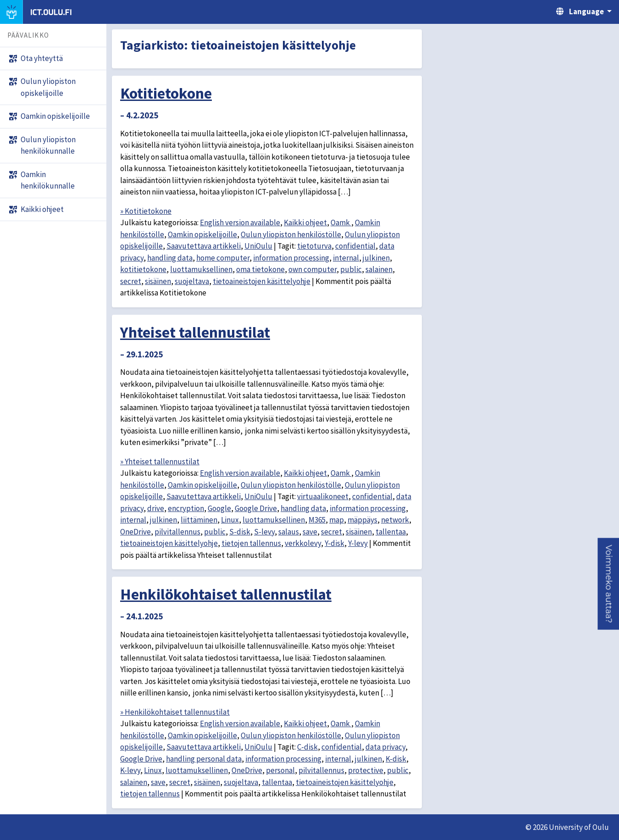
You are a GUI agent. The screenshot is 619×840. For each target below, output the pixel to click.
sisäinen (158, 281)
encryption (186, 508)
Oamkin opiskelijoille (202, 234)
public (351, 269)
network (395, 520)
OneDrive (135, 532)
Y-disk (334, 543)
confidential (355, 246)
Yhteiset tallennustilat (195, 332)
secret (131, 281)
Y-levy (358, 543)
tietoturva (314, 246)
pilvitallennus (177, 532)
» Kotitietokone (146, 211)
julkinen (376, 258)
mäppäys (362, 520)
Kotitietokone (166, 93)
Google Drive (256, 508)
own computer (312, 269)
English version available (240, 223)
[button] (608, 584)
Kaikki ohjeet (305, 223)
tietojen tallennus (251, 543)
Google (219, 508)
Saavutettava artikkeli (204, 246)
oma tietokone (260, 269)
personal (280, 770)
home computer (223, 258)
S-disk (240, 532)
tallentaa (391, 532)
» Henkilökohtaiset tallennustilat (175, 712)
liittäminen (199, 520)
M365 (317, 520)
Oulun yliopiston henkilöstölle (291, 234)
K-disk (396, 759)
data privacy (385, 747)
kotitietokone (143, 269)
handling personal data (204, 759)
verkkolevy (303, 543)
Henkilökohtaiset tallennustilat (226, 594)
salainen (379, 269)
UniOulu (258, 246)
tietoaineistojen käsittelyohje (262, 281)
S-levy (264, 532)
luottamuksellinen (201, 269)
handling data (170, 258)
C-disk (307, 747)
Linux (230, 520)
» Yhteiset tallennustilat (160, 462)
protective (366, 770)
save (310, 532)
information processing (291, 258)
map (337, 520)
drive (156, 508)
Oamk (341, 223)
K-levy (130, 770)
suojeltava (192, 281)
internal (346, 258)
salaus (289, 532)
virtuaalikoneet (323, 496)
